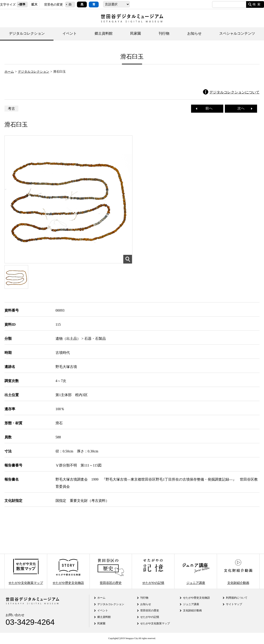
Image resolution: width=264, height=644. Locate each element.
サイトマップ (234, 604)
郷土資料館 (104, 33)
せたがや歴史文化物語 (68, 571)
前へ (207, 108)
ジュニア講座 (196, 571)
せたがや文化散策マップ (26, 571)
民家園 (136, 33)
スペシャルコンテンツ (237, 33)
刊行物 (164, 33)
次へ (243, 108)
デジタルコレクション (27, 33)
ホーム (9, 72)
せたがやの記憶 (153, 571)
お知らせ (194, 33)
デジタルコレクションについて (234, 92)
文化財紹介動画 (238, 571)
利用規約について (237, 598)
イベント (70, 33)
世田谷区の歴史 (111, 571)
